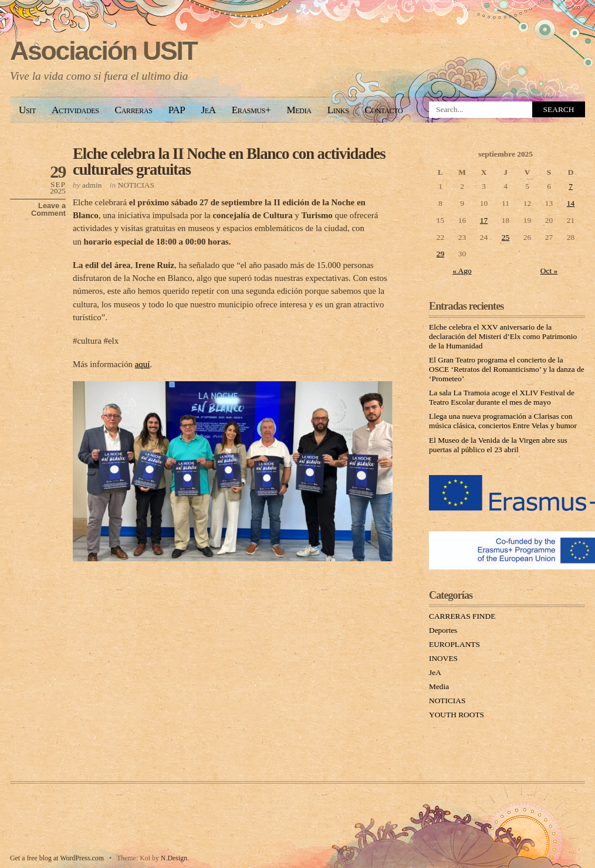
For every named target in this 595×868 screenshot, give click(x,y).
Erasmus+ (251, 110)
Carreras (134, 110)
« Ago (462, 271)
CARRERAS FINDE (462, 616)
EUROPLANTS (454, 644)
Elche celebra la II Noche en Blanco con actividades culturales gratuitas (229, 162)
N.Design (174, 858)
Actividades (75, 110)
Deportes (443, 630)
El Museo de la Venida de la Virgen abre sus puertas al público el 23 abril (498, 445)
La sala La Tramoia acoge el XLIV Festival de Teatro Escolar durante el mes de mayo (502, 397)
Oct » (549, 271)
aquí (143, 364)
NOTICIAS (136, 185)
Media (299, 110)
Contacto (383, 110)
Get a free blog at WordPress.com (57, 858)
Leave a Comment (48, 209)
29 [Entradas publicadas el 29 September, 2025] (440, 254)
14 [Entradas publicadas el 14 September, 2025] (571, 203)
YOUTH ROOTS (457, 715)
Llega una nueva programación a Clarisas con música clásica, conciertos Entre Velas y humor (503, 421)
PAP (177, 110)
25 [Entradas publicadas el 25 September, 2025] (506, 237)
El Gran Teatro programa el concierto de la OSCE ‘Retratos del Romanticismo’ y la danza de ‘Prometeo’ (507, 369)
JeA (208, 110)
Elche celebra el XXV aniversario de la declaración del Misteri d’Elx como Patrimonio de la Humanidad (503, 336)
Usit (27, 110)
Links (338, 110)
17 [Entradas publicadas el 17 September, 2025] (484, 220)
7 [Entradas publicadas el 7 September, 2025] (571, 186)
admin (92, 185)
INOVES (443, 658)
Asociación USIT (104, 51)
